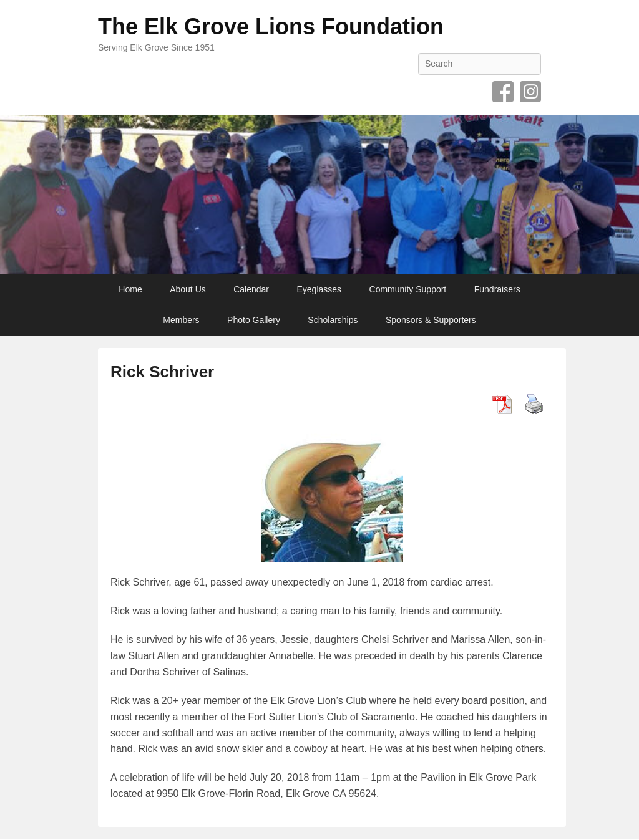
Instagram (530, 92)
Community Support (408, 289)
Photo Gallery (254, 320)
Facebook (503, 92)
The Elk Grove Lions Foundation (271, 27)
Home (130, 289)
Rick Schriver (162, 372)
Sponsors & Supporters (431, 320)
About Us (188, 289)
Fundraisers (497, 289)
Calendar (251, 289)
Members (181, 320)
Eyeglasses (319, 289)
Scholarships (333, 320)
